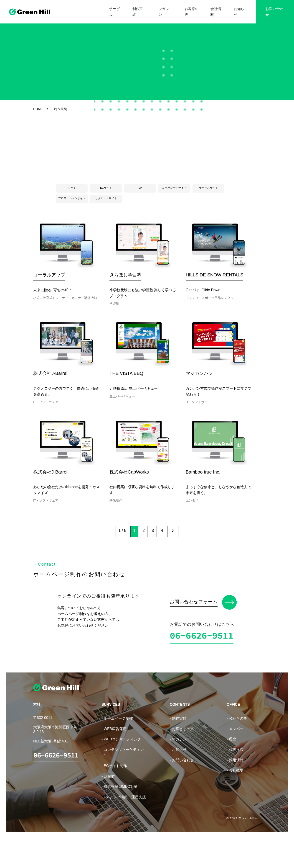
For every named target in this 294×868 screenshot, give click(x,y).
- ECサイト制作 (114, 795)
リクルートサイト (106, 198)
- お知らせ (178, 779)
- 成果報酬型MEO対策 (119, 816)
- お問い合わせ (182, 789)
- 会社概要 (235, 800)
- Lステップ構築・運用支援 (124, 826)
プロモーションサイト (72, 198)
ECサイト (106, 188)
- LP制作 (108, 805)
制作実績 (155, 9)
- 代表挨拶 (235, 779)
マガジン (176, 9)
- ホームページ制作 (117, 748)
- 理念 (231, 768)
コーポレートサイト (174, 188)
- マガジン (178, 768)
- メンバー (235, 758)
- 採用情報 (235, 789)
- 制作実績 (178, 748)
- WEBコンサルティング (121, 768)
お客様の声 (198, 9)
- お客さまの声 (182, 758)
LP (140, 188)
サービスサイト (208, 188)
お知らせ (241, 9)
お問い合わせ (274, 9)
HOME (38, 109)
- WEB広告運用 (114, 758)
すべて (72, 188)
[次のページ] (183, 564)
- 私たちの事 (237, 748)
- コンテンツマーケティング (123, 782)
